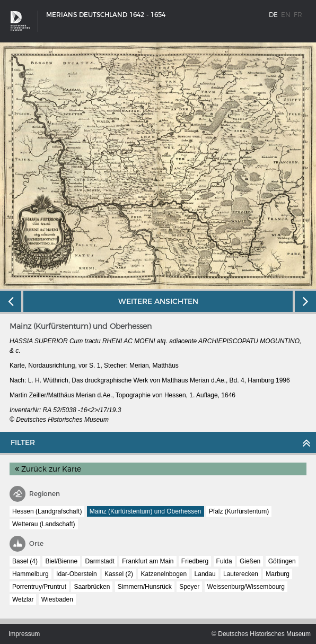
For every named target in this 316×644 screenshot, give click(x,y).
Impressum (24, 634)
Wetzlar (23, 599)
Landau (205, 574)
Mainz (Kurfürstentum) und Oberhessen (146, 511)
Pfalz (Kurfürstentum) (239, 511)
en (286, 15)
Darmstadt (99, 561)
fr (298, 15)
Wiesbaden (57, 599)
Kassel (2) (119, 574)
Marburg (278, 574)
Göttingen (282, 561)
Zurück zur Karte (48, 469)
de (273, 15)
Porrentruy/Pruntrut (39, 587)
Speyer (189, 587)
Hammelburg (30, 574)
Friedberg (195, 561)
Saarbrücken (92, 587)
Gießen (250, 561)
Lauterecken (241, 574)
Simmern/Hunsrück (145, 587)
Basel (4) (25, 561)
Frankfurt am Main (148, 561)
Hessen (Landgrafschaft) (47, 511)
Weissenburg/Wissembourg (246, 587)
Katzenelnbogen (164, 574)
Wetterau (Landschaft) (44, 524)
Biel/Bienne (61, 561)
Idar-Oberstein (77, 574)
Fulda (224, 561)
